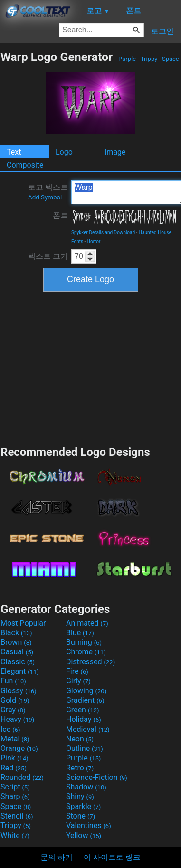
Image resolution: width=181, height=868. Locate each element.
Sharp (15, 796)
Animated (87, 623)
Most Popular (23, 623)
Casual (17, 652)
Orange (19, 748)
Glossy (19, 691)
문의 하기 (57, 857)
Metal (15, 739)
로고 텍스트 (48, 192)
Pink (14, 758)
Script (15, 787)
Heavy (17, 719)
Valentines (89, 825)
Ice (10, 729)
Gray (13, 710)
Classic (18, 662)
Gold (15, 700)
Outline (85, 748)
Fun (13, 681)
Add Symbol (45, 197)
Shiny (80, 796)
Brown (16, 642)
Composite (25, 165)
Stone (81, 816)
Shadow (86, 787)
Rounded (22, 777)
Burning (84, 642)
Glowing (86, 691)
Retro (80, 768)
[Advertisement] (91, 367)
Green (83, 710)
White (15, 835)
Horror (94, 242)
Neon (80, 739)
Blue (80, 633)
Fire (77, 671)
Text (14, 152)
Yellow (84, 835)
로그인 (162, 31)
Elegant (20, 671)
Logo (64, 152)
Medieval (88, 729)
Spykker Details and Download (103, 232)
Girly (78, 681)
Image (115, 152)
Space (171, 59)
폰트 (60, 215)
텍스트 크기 (48, 256)
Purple (127, 59)
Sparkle (83, 806)
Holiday (84, 719)
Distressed (90, 662)
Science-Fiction (97, 777)
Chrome (86, 652)
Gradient (85, 700)
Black (16, 633)
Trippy (149, 59)
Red (14, 768)
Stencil (17, 816)
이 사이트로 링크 (112, 857)
